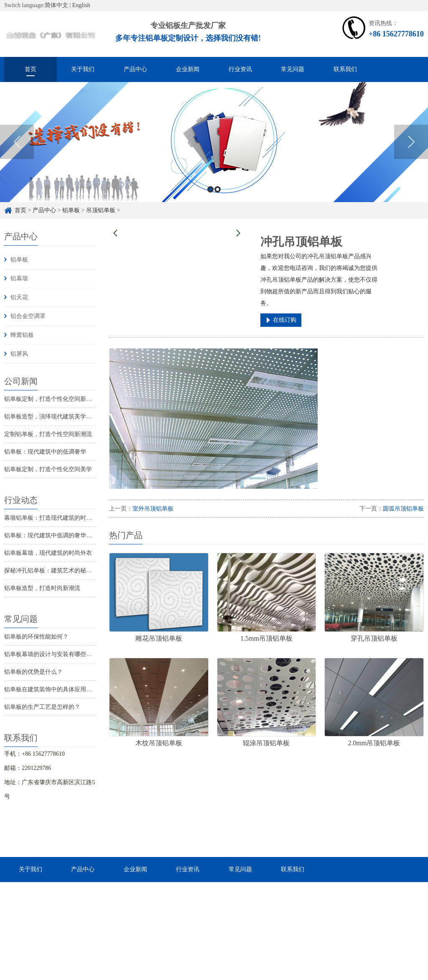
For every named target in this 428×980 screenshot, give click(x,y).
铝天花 (19, 297)
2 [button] (218, 191)
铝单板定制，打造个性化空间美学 (48, 469)
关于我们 (83, 69)
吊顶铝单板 (101, 210)
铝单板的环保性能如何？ (36, 637)
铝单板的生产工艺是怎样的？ (42, 707)
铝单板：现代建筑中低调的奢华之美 (51, 535)
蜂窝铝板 (22, 335)
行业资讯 (240, 69)
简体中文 (56, 5)
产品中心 (135, 69)
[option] (214, 143)
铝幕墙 (19, 278)
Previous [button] (17, 143)
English (81, 5)
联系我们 (345, 69)
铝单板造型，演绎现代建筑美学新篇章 (54, 417)
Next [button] (411, 143)
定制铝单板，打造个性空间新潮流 (48, 434)
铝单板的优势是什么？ (33, 672)
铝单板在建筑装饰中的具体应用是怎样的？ (60, 689)
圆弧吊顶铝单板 (403, 509)
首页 (31, 69)
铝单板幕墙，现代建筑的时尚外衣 (48, 553)
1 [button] (210, 191)
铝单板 (71, 210)
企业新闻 (188, 69)
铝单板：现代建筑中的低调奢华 (45, 452)
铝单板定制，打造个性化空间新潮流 (51, 399)
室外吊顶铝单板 (153, 509)
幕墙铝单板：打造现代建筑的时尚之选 (54, 518)
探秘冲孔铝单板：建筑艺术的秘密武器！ (57, 571)
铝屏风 (19, 354)
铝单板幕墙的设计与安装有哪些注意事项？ (60, 654)
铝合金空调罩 (28, 316)
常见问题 (293, 69)
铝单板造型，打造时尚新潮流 (42, 588)
